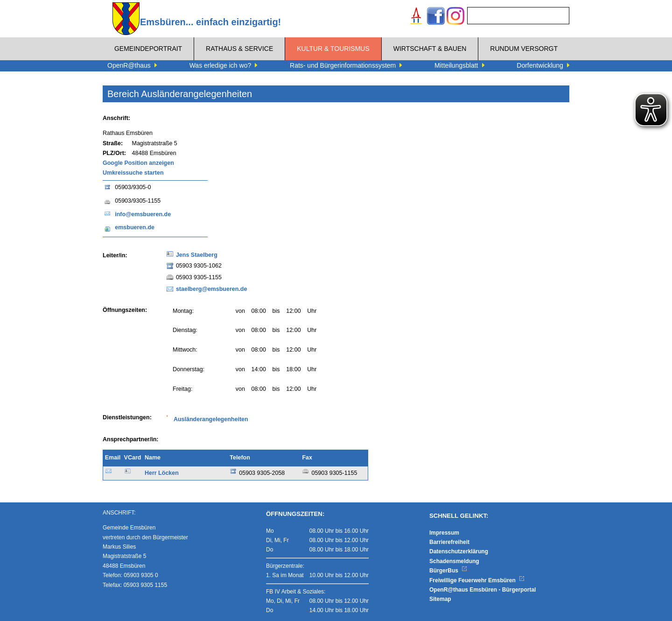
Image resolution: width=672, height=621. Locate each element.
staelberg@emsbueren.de (212, 289)
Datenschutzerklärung (459, 551)
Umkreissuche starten (133, 173)
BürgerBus (448, 571)
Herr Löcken (162, 473)
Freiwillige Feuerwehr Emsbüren (477, 580)
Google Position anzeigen (138, 163)
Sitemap (440, 599)
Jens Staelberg (197, 255)
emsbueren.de (135, 227)
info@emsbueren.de (143, 214)
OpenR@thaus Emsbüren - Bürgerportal (483, 590)
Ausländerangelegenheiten (211, 419)
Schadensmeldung (454, 561)
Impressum (444, 533)
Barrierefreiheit (449, 542)
